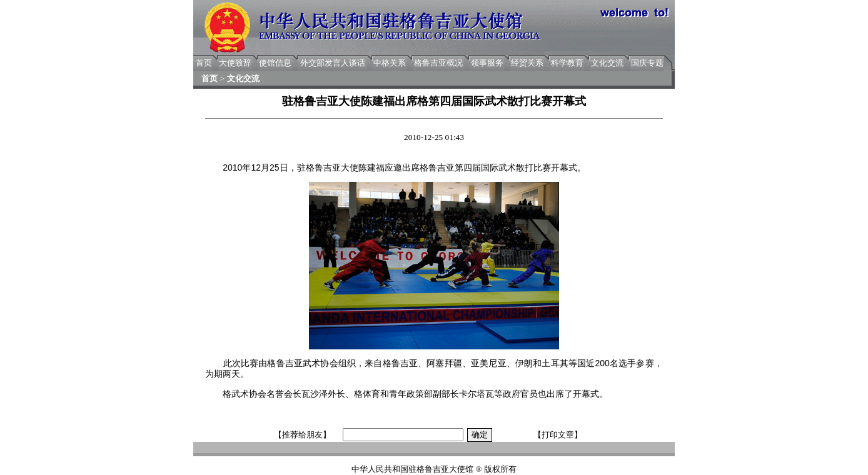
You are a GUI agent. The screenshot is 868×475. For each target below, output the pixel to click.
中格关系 (390, 63)
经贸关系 (527, 63)
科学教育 (567, 63)
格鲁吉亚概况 (438, 63)
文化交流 (607, 63)
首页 (204, 63)
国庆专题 (647, 63)
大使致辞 (235, 63)
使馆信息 (275, 63)
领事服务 (487, 63)
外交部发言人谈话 (333, 63)
